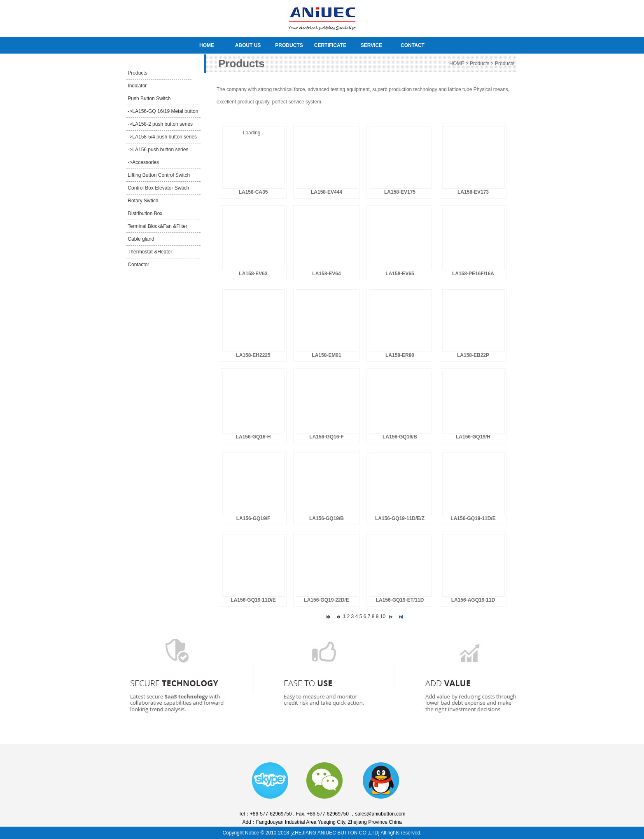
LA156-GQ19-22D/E (326, 600)
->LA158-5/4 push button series (162, 137)
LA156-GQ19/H (473, 437)
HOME (207, 45)
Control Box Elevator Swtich (158, 188)
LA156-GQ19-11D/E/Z (400, 518)
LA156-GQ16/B (400, 437)
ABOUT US (248, 45)
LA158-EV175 (400, 192)
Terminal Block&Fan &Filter (157, 226)
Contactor (138, 265)
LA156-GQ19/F (253, 518)
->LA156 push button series (157, 150)
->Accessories (143, 162)
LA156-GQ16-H (253, 437)
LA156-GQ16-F (326, 437)
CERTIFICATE (330, 45)
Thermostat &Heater (149, 252)
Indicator (136, 86)
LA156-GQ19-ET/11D (400, 600)
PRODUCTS (289, 45)
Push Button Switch (148, 98)
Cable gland (140, 239)
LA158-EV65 (400, 274)
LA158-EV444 (327, 192)
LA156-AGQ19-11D (473, 600)
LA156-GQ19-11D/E (473, 518)
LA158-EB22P (473, 355)
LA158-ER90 (400, 355)
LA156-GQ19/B (327, 518)
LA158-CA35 (253, 192)
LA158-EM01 (326, 355)
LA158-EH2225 (253, 355)
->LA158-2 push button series (160, 124)
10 (383, 616)
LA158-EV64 (326, 274)
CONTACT (413, 45)
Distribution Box (144, 213)
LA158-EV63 (253, 274)
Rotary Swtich (142, 201)
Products (137, 73)
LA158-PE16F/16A (473, 274)
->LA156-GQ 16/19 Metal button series (162, 113)
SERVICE (371, 45)
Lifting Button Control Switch (158, 175)
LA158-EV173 (473, 192)
